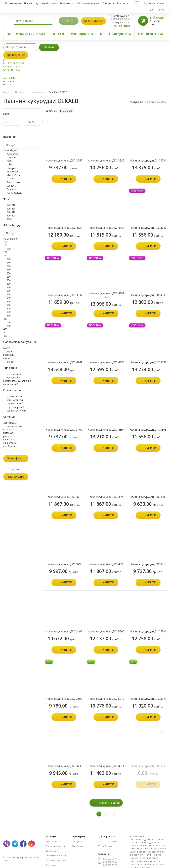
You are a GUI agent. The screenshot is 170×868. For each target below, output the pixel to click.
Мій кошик (157, 18)
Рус (162, 10)
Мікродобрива (82, 34)
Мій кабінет (52, 841)
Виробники (77, 846)
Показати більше (109, 803)
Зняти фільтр (16, 458)
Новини (28, 3)
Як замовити (67, 3)
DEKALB (66, 111)
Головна (7, 92)
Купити (66, 179)
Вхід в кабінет (154, 3)
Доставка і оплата (46, 3)
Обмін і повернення (56, 856)
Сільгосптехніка (150, 34)
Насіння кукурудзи (36, 92)
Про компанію (13, 3)
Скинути (13, 469)
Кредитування (94, 21)
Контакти (122, 3)
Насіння (58, 34)
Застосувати (16, 477)
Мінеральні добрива (116, 34)
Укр (153, 10)
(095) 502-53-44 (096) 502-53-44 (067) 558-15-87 (14, 66)
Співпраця (108, 3)
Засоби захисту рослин (26, 34)
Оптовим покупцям (88, 3)
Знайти (69, 21)
